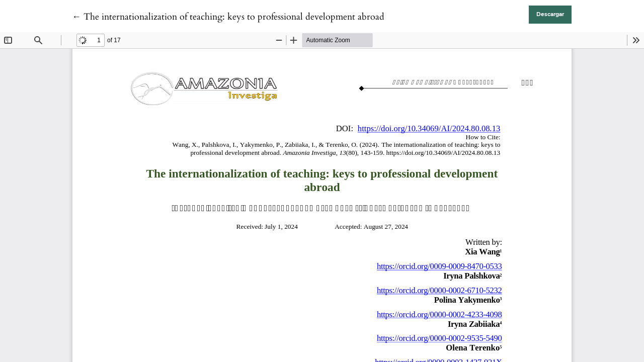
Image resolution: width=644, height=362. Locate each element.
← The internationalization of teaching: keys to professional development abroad (228, 17)
